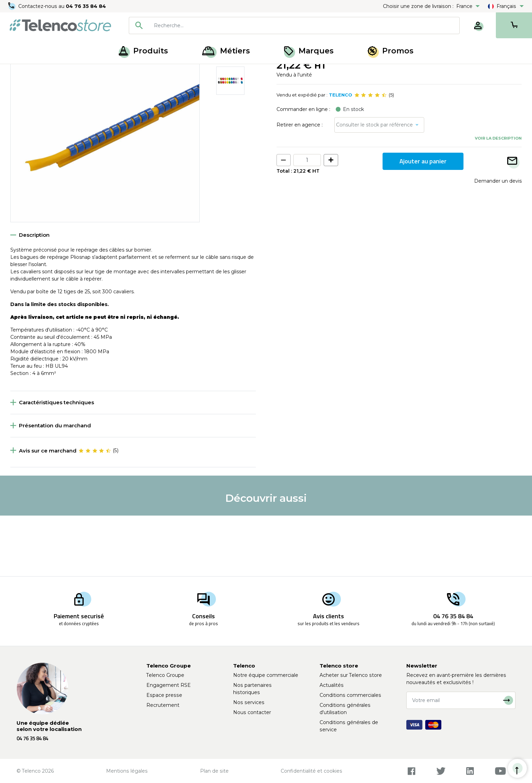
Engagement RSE (169, 685)
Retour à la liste (32, 87)
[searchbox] (304, 26)
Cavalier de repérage (136, 72)
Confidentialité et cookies (311, 771)
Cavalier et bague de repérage (70, 72)
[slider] (371, 156)
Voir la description (498, 199)
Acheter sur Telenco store (351, 675)
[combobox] (294, 26)
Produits (143, 51)
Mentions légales (127, 771)
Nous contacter (252, 712)
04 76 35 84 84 (86, 6)
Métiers (226, 51)
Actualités (332, 685)
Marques (309, 51)
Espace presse (164, 695)
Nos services (249, 702)
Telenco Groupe (165, 675)
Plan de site (214, 771)
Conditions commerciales (350, 695)
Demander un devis (498, 241)
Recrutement (163, 705)
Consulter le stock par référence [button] (374, 185)
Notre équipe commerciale (266, 675)
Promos (391, 51)
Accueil (19, 72)
